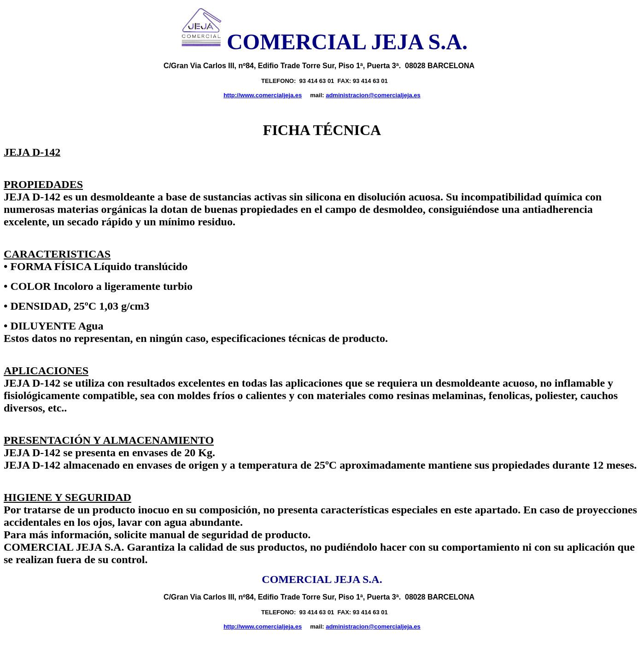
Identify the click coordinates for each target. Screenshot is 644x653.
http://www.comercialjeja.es (263, 95)
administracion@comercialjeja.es (373, 95)
